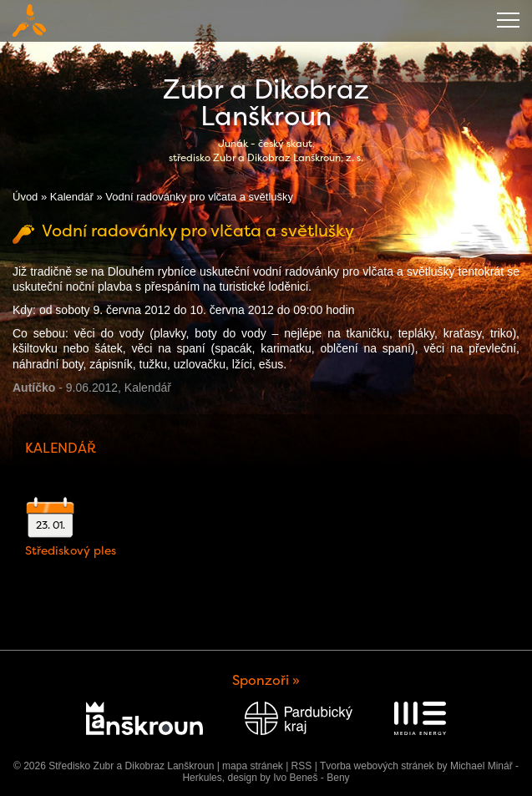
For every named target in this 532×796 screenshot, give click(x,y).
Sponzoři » (266, 680)
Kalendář (72, 197)
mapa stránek (253, 766)
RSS (302, 766)
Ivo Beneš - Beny (311, 778)
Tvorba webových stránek (377, 766)
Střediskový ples (71, 550)
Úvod (25, 197)
